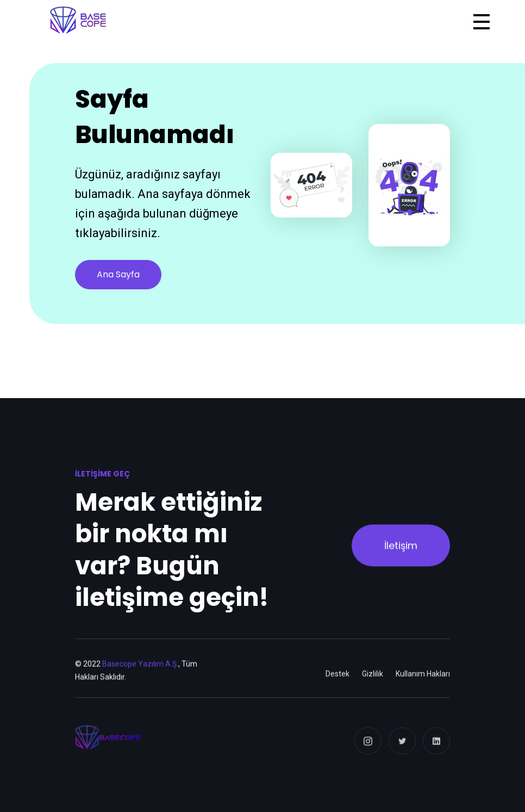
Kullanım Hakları (423, 682)
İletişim (401, 550)
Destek (337, 682)
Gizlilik (373, 682)
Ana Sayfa (118, 274)
